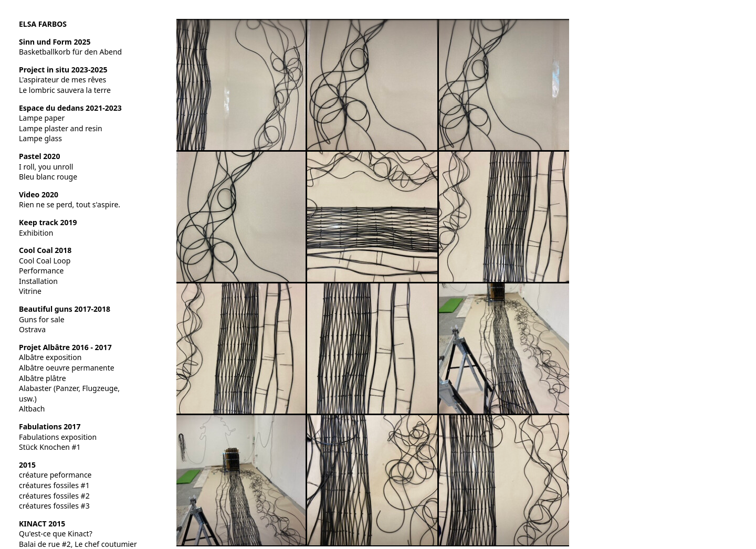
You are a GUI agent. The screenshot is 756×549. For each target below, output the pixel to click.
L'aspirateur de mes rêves (62, 80)
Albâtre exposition (50, 357)
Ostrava (32, 329)
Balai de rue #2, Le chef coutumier (78, 544)
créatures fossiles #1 (54, 485)
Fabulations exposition (58, 437)
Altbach (32, 409)
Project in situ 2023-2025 (63, 70)
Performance (41, 271)
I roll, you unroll (46, 167)
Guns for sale (42, 319)
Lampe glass (40, 138)
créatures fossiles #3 (54, 506)
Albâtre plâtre (43, 378)
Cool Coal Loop (45, 261)
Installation (38, 281)
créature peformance (55, 475)
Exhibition (36, 233)
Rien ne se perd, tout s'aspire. (70, 204)
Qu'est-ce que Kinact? (56, 534)
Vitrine (30, 291)
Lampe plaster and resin (61, 128)
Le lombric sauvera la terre (65, 90)
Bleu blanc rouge (48, 177)
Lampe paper (42, 118)
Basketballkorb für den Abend (70, 52)
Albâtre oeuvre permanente (67, 368)
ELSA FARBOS (43, 24)
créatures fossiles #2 (54, 496)
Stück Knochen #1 (50, 447)
